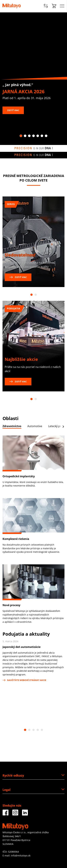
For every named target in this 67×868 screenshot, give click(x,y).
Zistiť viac (13, 110)
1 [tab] (21, 136)
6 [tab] (42, 136)
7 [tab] (46, 136)
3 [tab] (29, 136)
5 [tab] (38, 136)
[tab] (12, 427)
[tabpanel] (33, 79)
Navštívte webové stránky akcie (24, 680)
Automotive (35, 426)
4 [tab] (33, 136)
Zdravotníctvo (12, 426)
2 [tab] (25, 136)
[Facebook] (6, 814)
